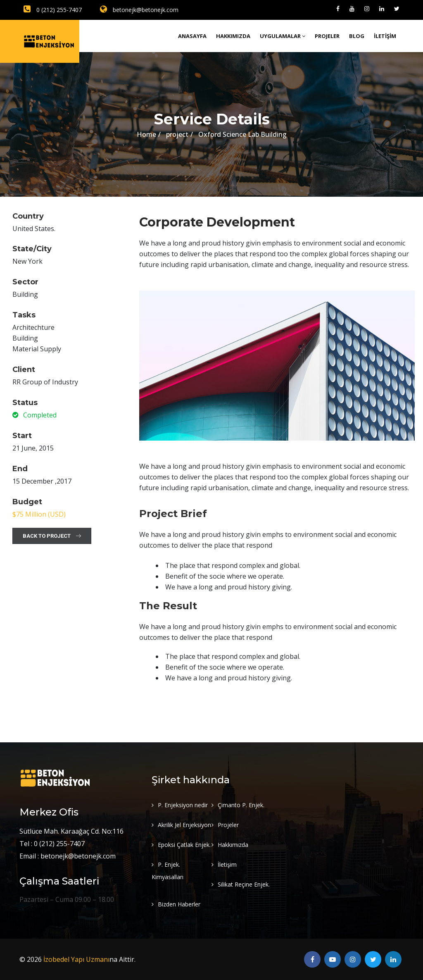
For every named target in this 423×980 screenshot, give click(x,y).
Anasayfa (192, 36)
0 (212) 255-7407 (53, 10)
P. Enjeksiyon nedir (183, 805)
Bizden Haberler (179, 904)
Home (146, 134)
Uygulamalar (283, 36)
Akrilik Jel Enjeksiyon (184, 825)
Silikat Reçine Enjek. (244, 884)
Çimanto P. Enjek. (241, 805)
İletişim (385, 36)
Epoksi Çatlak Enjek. (184, 845)
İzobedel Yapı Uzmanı (76, 959)
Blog (357, 36)
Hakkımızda (233, 36)
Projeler (327, 36)
